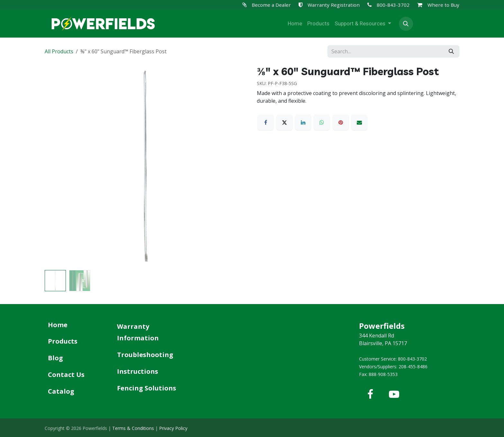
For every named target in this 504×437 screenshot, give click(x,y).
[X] (284, 122)
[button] (406, 24)
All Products (59, 51)
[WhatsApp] (322, 122)
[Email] (359, 122)
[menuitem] (295, 24)
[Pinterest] (341, 122)
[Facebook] (265, 122)
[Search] (451, 51)
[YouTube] (394, 394)
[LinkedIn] (303, 122)
